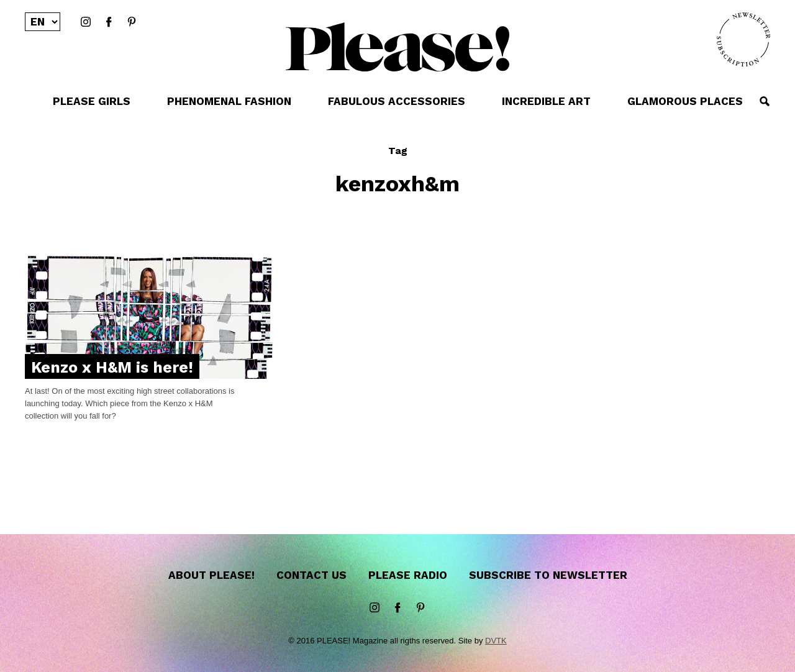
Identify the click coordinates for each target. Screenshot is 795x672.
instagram (86, 22)
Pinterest (132, 22)
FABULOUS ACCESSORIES (397, 101)
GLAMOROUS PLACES (685, 101)
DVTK (496, 641)
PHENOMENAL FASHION (229, 101)
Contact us (311, 575)
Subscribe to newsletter (548, 575)
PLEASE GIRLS (92, 101)
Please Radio (408, 575)
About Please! (211, 575)
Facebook (109, 22)
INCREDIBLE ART (546, 101)
